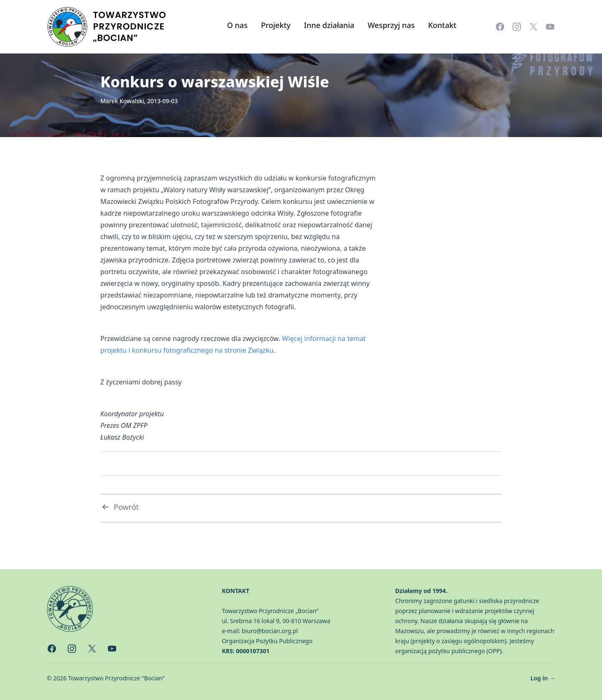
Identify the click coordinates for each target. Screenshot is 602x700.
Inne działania (329, 25)
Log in (543, 678)
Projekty (276, 25)
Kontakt (442, 25)
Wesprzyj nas (391, 25)
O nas (237, 25)
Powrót (120, 507)
